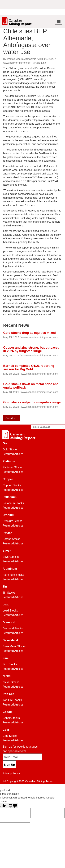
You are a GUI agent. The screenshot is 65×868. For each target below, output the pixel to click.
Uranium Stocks (12, 521)
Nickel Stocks (11, 682)
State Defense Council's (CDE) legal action (33, 96)
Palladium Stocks (13, 503)
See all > (10, 418)
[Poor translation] (13, 806)
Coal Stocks (10, 736)
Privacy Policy (11, 773)
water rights (39, 218)
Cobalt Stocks (11, 718)
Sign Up (9, 765)
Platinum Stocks (13, 467)
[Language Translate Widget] (48, 427)
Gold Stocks (10, 449)
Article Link (39, 63)
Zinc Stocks (10, 664)
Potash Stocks (11, 539)
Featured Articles (13, 454)
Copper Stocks (12, 485)
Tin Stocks (9, 593)
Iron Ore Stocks (12, 700)
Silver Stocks (11, 557)
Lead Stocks (10, 611)
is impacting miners (39, 222)
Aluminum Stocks (13, 575)
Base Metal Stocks (14, 646)
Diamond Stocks (13, 628)
